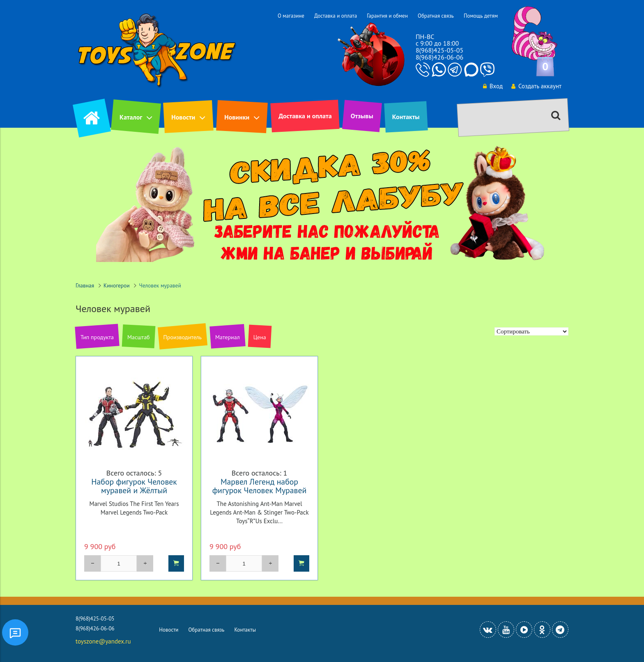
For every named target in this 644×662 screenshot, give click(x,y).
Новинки (237, 117)
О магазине (291, 16)
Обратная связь (436, 16)
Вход (493, 86)
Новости (183, 117)
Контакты (406, 117)
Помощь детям (481, 16)
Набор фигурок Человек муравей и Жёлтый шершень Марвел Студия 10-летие (134, 494)
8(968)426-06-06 (439, 57)
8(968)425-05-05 (439, 50)
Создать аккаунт (536, 86)
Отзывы (362, 116)
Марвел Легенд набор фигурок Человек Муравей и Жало (260, 490)
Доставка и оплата (336, 16)
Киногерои (117, 285)
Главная (85, 285)
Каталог (131, 117)
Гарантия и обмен (387, 16)
